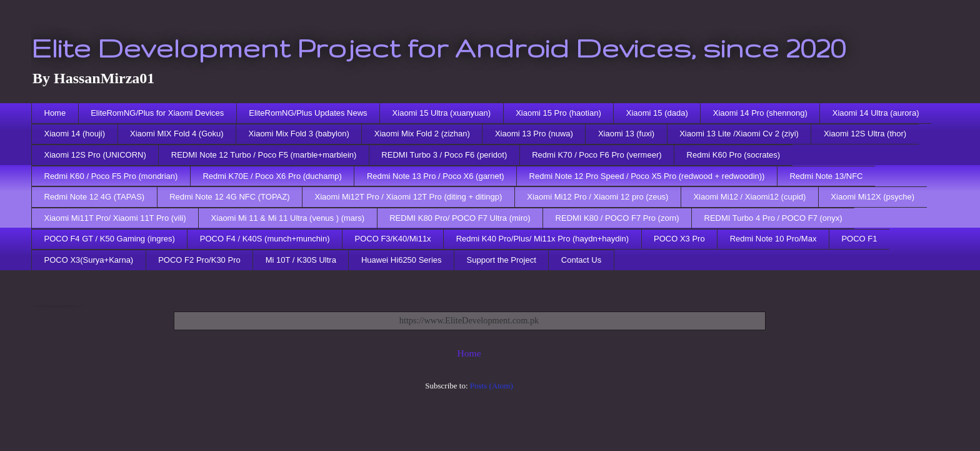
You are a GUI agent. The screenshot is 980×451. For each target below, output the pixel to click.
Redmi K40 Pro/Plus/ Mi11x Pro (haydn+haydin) (542, 239)
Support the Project (502, 260)
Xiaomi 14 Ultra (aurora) (876, 113)
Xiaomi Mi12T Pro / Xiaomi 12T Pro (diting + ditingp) (409, 197)
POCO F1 (859, 239)
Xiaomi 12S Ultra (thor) (865, 134)
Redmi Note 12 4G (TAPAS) (95, 197)
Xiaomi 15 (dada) (657, 113)
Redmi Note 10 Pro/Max (773, 239)
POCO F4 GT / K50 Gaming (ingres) (110, 239)
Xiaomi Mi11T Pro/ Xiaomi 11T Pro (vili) (115, 218)
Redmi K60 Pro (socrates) (734, 155)
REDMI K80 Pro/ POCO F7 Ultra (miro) (460, 218)
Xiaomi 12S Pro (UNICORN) (95, 155)
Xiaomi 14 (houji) (75, 134)
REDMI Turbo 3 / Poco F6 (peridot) (444, 155)
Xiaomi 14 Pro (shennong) (760, 113)
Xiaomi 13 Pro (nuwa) (534, 134)
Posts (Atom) (492, 386)
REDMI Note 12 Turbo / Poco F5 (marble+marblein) (264, 155)
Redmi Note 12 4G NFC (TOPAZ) (229, 197)
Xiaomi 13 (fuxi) (626, 134)
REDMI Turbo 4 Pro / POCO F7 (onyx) (773, 218)
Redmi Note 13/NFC (826, 176)
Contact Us (581, 260)
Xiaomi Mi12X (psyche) (872, 197)
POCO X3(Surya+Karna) (89, 260)
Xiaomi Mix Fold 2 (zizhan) (422, 134)
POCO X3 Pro (679, 239)
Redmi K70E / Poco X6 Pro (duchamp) (272, 176)
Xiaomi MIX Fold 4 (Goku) (177, 134)
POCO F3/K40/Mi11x (393, 239)
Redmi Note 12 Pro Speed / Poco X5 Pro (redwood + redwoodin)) (647, 176)
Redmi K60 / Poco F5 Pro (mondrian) (111, 176)
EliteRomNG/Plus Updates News (308, 113)
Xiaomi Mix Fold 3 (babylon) (299, 134)
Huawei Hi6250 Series (402, 260)
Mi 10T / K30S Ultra (301, 260)
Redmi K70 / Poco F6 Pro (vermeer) (597, 155)
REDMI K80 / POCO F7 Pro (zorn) (617, 218)
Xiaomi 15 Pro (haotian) (558, 113)
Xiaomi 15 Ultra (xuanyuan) (442, 113)
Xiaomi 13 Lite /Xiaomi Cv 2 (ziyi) (739, 134)
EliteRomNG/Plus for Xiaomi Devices (157, 113)
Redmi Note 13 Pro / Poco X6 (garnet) (436, 176)
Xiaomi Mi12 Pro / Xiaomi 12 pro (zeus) (597, 197)
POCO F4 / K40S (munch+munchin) (265, 239)
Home (55, 113)
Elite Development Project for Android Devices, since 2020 (438, 48)
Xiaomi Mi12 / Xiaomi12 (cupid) (749, 197)
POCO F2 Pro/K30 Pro (199, 260)
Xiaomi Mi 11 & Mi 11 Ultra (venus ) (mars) (288, 218)
